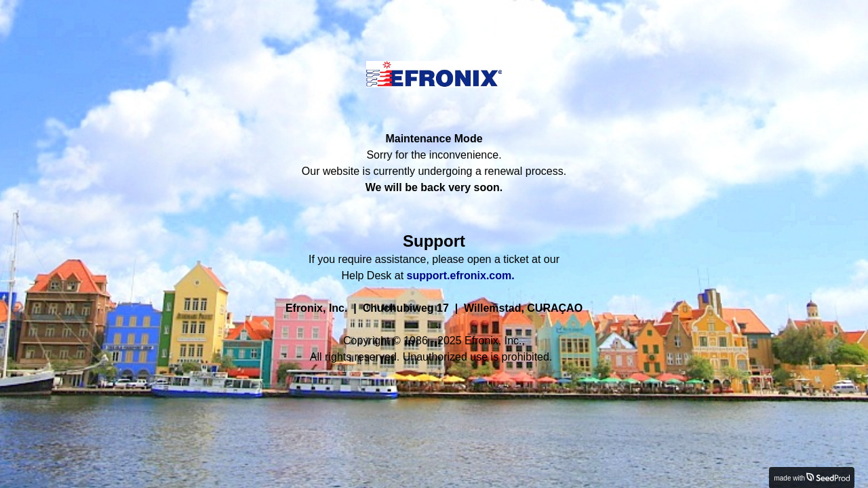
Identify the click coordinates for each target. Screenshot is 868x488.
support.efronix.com (459, 276)
